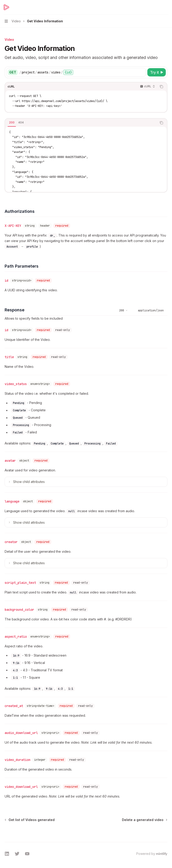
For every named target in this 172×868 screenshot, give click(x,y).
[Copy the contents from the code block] (161, 87)
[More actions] (166, 7)
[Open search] (157, 7)
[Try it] (157, 72)
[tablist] (81, 123)
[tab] (12, 123)
